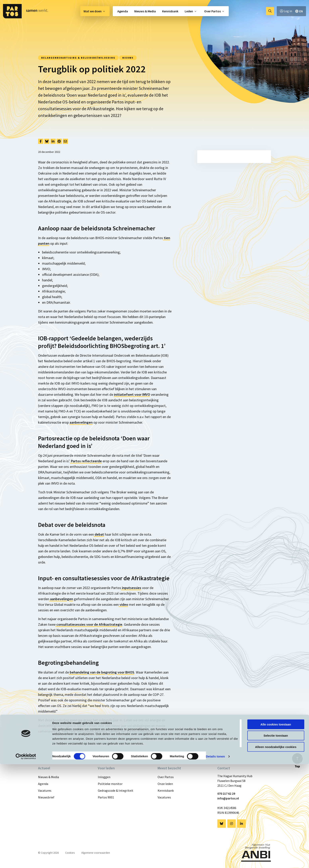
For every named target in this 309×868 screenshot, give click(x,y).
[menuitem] (95, 11)
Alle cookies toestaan (276, 828)
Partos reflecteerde (86, 461)
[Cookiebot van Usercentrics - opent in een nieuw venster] (26, 860)
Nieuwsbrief (46, 797)
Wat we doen (93, 11)
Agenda (123, 11)
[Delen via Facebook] (41, 141)
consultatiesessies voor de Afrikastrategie (89, 624)
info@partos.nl (228, 798)
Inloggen (104, 777)
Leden (189, 11)
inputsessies (131, 588)
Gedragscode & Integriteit (116, 790)
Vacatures (45, 790)
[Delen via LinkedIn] (53, 141)
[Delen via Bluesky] (47, 141)
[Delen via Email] (65, 141)
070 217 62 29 (226, 793)
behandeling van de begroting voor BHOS (102, 672)
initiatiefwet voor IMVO (132, 394)
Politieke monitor (110, 784)
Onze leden (165, 784)
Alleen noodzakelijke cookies (276, 851)
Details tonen (215, 860)
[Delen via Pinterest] (59, 141)
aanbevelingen (81, 422)
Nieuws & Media (145, 11)
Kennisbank (170, 11)
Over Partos (212, 11)
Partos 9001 (106, 797)
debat (99, 534)
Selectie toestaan (276, 839)
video (123, 604)
